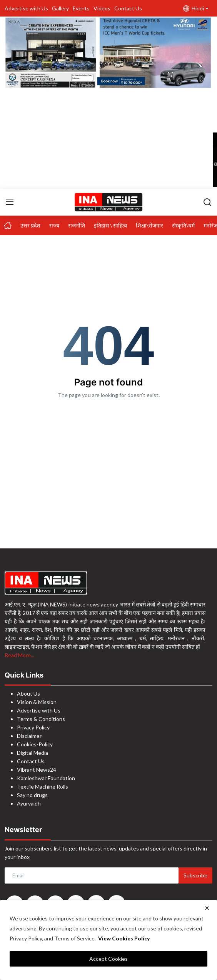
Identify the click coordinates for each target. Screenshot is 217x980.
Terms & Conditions (41, 719)
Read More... (19, 655)
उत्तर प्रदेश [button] (30, 225)
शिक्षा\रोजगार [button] (149, 225)
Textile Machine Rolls (43, 786)
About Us (28, 693)
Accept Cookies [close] (108, 959)
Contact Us (128, 8)
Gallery (60, 8)
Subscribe (195, 875)
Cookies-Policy (35, 744)
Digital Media (33, 753)
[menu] (10, 202)
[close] (207, 908)
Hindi (194, 8)
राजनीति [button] (77, 225)
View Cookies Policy (124, 938)
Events (81, 8)
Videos (102, 8)
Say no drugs (32, 795)
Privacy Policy (33, 727)
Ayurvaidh (29, 803)
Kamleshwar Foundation (46, 778)
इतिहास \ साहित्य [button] (110, 225)
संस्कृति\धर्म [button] (183, 225)
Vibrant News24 (37, 770)
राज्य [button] (54, 225)
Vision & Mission (37, 702)
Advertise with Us (26, 8)
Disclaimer (29, 736)
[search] (207, 202)
